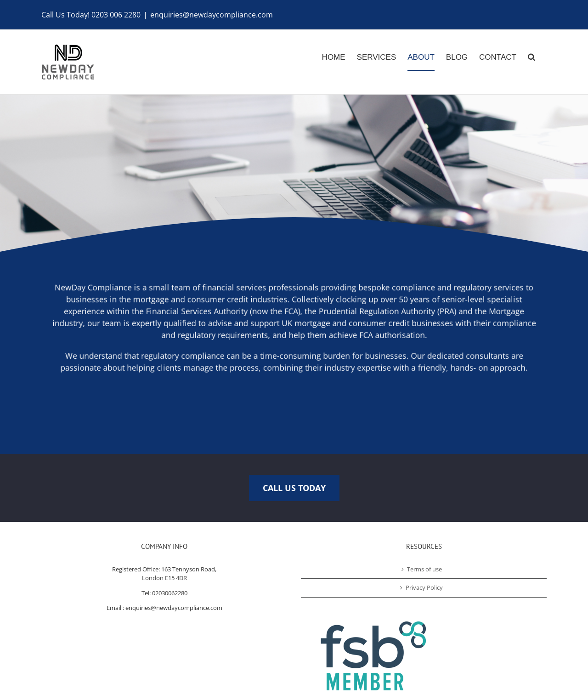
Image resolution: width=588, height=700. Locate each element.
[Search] (531, 62)
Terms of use (424, 569)
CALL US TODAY (294, 488)
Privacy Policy (424, 587)
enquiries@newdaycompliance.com (212, 15)
